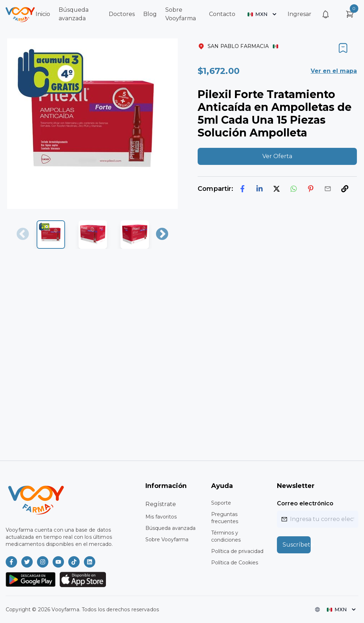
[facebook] (242, 189)
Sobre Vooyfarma (167, 539)
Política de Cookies (235, 563)
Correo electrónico (305, 503)
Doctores (122, 14)
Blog (150, 14)
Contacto (222, 14)
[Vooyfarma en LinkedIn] (90, 562)
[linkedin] (259, 189)
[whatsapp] (294, 189)
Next (162, 235)
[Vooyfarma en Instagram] (43, 562)
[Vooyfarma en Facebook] (11, 562)
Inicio (43, 14)
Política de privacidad (237, 551)
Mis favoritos (161, 517)
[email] (328, 189)
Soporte (221, 503)
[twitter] (277, 189)
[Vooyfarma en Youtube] (58, 562)
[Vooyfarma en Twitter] (27, 562)
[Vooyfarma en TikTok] (74, 562)
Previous (23, 235)
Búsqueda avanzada (170, 528)
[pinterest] (311, 189)
